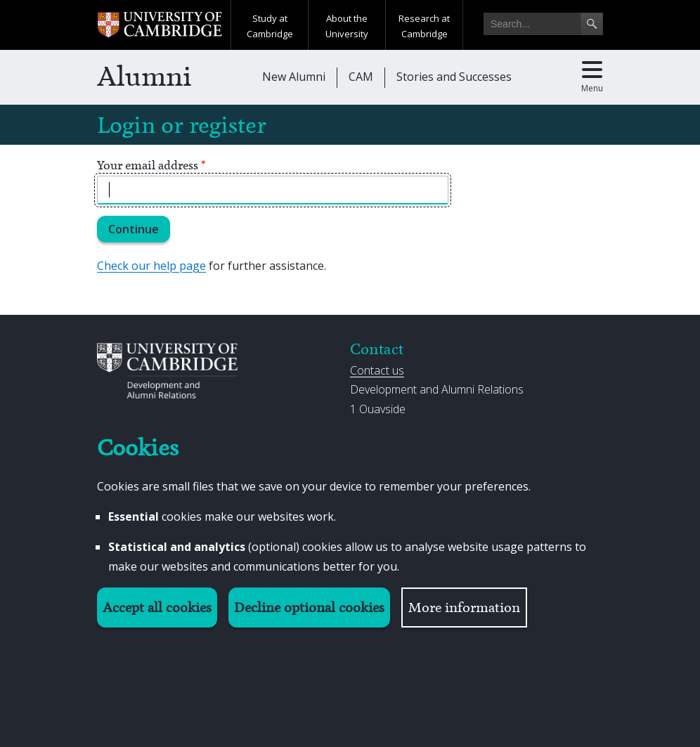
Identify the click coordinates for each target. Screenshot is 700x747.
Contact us (377, 370)
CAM (361, 77)
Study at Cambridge (270, 26)
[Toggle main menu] (592, 77)
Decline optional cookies (309, 608)
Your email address (151, 165)
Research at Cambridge (424, 26)
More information (464, 608)
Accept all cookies (157, 608)
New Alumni (294, 77)
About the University (347, 26)
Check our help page (151, 266)
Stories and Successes (454, 77)
